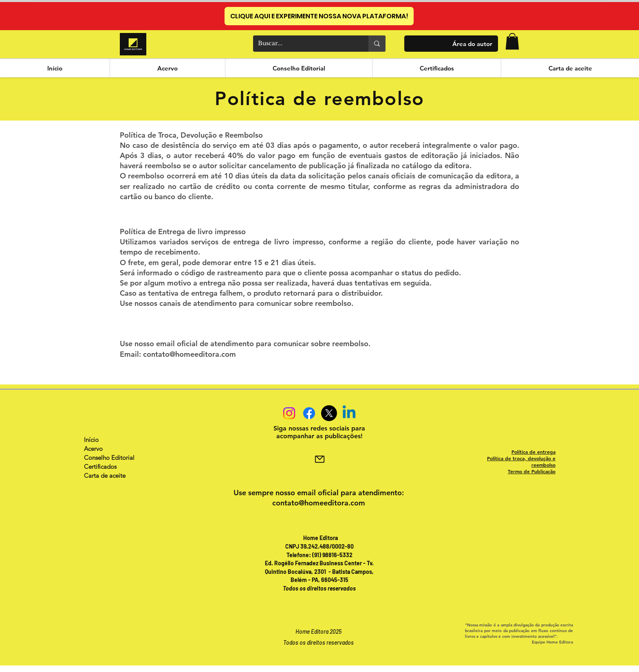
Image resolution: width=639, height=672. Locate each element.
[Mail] (319, 459)
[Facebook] (309, 413)
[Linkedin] (349, 413)
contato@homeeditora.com (319, 503)
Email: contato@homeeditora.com (178, 354)
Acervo (93, 449)
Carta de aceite (105, 475)
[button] (512, 41)
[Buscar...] (305, 44)
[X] (329, 413)
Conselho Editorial (109, 458)
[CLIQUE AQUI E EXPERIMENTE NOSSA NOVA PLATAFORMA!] (319, 16)
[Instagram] (289, 413)
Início (91, 440)
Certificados (100, 467)
